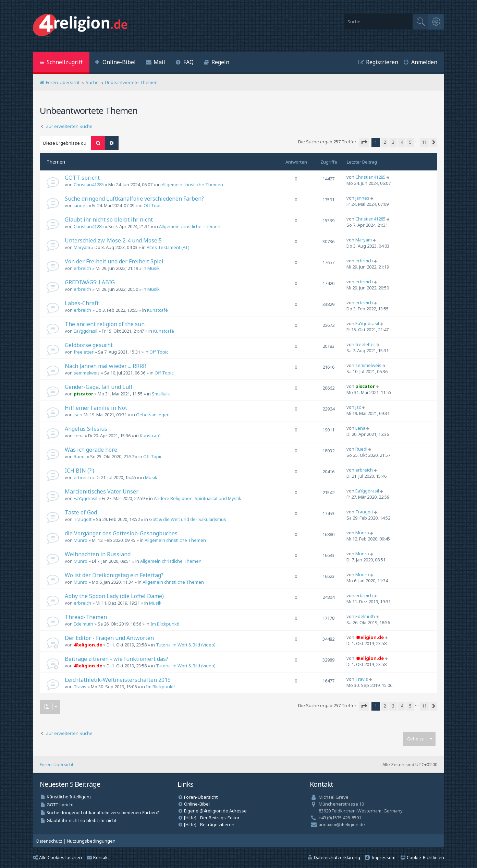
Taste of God (81, 512)
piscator (83, 394)
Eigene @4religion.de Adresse (215, 811)
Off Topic (153, 205)
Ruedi (80, 456)
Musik (154, 268)
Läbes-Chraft (82, 303)
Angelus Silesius (86, 429)
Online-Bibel (197, 804)
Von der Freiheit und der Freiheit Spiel (114, 261)
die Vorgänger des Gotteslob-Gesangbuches (121, 533)
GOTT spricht (82, 178)
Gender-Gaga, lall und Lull (99, 387)
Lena (79, 436)
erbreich (82, 268)
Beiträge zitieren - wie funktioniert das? (117, 659)
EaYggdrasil (85, 331)
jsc (76, 415)
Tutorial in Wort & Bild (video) (186, 645)
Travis (80, 687)
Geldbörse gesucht (89, 345)
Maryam (82, 247)
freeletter (84, 352)
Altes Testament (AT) (168, 247)
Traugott (83, 519)
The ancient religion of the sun (105, 324)
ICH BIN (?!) (79, 471)
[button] (364, 142)
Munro (81, 540)
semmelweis (87, 373)
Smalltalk (161, 394)
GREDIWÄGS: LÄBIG (90, 282)
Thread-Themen (86, 617)
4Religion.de (88, 645)
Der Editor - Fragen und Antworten (109, 638)
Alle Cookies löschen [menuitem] (57, 857)
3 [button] (393, 142)
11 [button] (424, 142)
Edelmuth (83, 624)
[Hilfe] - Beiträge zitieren (209, 824)
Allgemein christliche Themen (192, 185)
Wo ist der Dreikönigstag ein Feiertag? (114, 575)
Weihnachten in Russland (98, 554)
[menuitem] (115, 63)
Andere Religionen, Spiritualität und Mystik (198, 498)
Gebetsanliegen (153, 415)
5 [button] (410, 142)
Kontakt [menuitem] (98, 857)
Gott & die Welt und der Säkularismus (188, 519)
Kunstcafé (157, 310)
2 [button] (385, 142)
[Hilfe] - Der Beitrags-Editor (212, 818)
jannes (81, 205)
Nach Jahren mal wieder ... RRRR (106, 366)
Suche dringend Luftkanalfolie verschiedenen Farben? (134, 199)
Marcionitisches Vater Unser (102, 491)
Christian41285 (89, 185)
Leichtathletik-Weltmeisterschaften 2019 (118, 680)
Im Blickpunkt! (165, 624)
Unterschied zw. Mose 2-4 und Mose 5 (113, 240)
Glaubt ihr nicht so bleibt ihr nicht (109, 219)
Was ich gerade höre (91, 450)
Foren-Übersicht (57, 764)
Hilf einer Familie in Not (96, 408)
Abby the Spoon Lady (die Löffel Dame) (114, 596)
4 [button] (402, 142)
